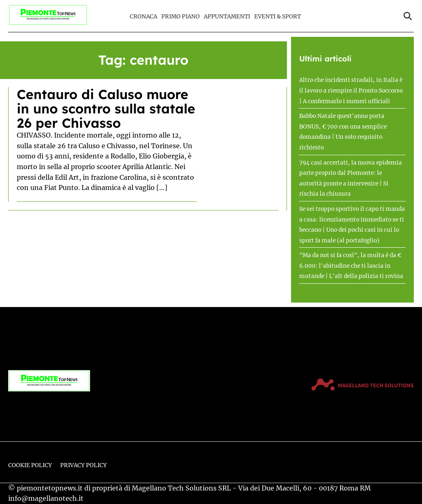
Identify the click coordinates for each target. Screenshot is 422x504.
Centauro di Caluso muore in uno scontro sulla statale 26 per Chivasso (106, 108)
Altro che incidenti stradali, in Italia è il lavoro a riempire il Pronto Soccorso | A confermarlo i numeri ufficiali (351, 90)
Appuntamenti (227, 17)
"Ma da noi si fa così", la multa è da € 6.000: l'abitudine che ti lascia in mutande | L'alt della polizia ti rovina (351, 266)
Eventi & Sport (278, 17)
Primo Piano (181, 17)
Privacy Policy (83, 465)
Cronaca (143, 17)
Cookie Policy (30, 465)
